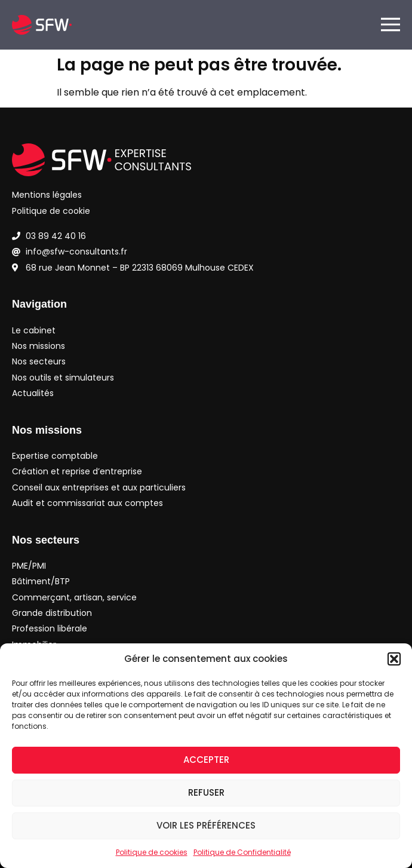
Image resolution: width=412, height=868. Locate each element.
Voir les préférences (206, 825)
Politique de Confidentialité (242, 852)
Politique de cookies (152, 852)
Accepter (206, 760)
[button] (394, 659)
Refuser (206, 792)
